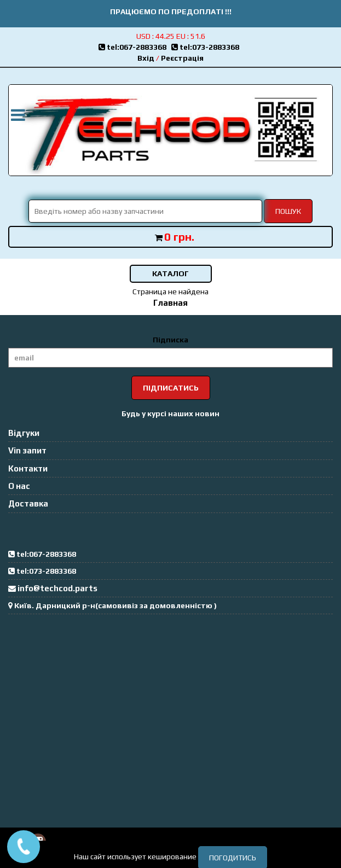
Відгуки (24, 433)
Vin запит (27, 450)
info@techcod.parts (57, 588)
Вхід (146, 58)
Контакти (28, 468)
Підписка (170, 340)
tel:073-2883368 (207, 47)
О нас (19, 486)
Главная (170, 303)
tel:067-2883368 (135, 47)
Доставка (28, 503)
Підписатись (171, 388)
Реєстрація (182, 58)
